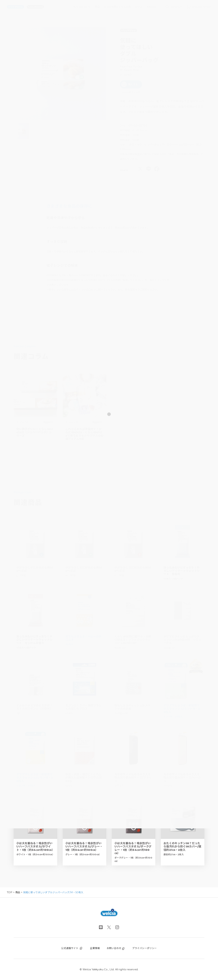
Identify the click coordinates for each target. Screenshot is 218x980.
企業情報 (95, 948)
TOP (10, 892)
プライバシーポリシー (144, 948)
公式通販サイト (72, 948)
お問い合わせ (116, 948)
